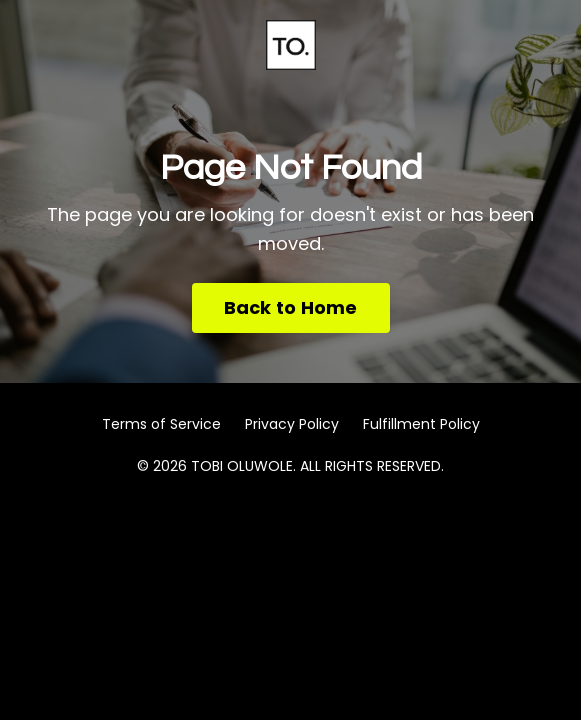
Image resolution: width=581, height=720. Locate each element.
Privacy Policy (292, 424)
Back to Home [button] (291, 307)
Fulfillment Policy (421, 424)
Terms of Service (161, 424)
